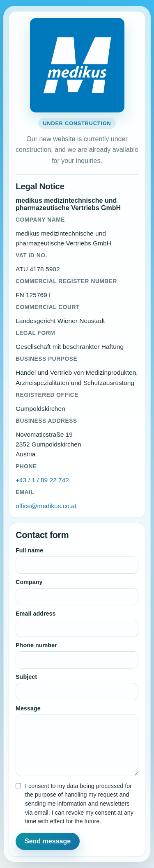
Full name (29, 550)
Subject (26, 677)
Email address (36, 614)
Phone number (36, 645)
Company (29, 582)
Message (28, 708)
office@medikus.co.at (46, 506)
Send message (48, 841)
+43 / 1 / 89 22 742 (42, 480)
